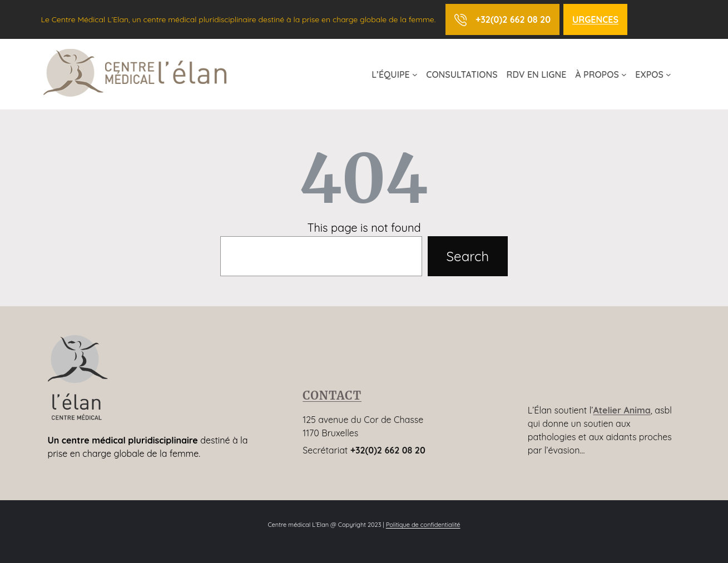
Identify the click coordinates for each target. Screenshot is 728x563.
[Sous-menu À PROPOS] (624, 74)
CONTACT (332, 395)
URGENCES (595, 19)
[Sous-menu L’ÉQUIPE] (415, 74)
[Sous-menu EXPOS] (668, 74)
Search (468, 256)
